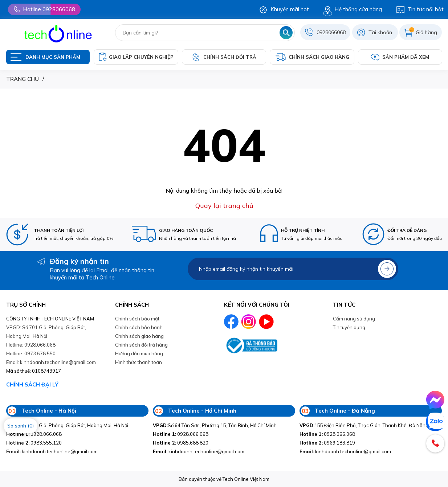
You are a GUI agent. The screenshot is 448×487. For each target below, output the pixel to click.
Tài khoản (380, 32)
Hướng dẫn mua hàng (139, 353)
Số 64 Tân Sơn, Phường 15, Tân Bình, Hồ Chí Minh (215, 425)
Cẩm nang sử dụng (354, 319)
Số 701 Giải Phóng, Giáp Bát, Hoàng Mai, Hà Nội (67, 425)
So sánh (21, 426)
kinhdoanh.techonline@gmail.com (52, 451)
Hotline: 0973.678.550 (31, 353)
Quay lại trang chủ (224, 206)
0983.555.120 (34, 443)
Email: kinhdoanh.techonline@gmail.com (51, 362)
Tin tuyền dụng (349, 327)
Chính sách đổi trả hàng (141, 345)
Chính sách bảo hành (139, 327)
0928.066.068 (34, 434)
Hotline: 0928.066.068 (31, 345)
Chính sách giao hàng (139, 336)
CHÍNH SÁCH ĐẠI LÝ (32, 384)
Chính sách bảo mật (137, 319)
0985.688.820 (181, 443)
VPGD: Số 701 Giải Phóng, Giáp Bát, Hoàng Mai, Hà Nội (46, 332)
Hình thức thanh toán (139, 362)
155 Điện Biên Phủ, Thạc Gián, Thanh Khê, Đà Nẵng (364, 425)
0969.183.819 (327, 443)
